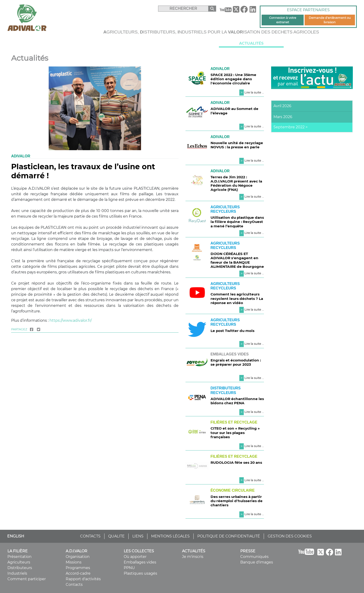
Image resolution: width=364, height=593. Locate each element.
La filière (43, 44)
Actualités (251, 43)
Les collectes (182, 44)
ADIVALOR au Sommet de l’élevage (234, 111)
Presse (321, 44)
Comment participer (27, 579)
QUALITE (116, 536)
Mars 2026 (283, 117)
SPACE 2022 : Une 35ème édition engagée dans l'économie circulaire (233, 79)
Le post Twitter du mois (232, 331)
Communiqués (254, 557)
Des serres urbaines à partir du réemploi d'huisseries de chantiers (237, 501)
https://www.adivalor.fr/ (71, 320)
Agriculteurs (19, 562)
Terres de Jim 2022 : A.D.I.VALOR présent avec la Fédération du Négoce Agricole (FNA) (236, 183)
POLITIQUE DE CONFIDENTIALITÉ (229, 536)
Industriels (17, 573)
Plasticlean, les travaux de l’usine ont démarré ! (83, 171)
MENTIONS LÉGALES (170, 536)
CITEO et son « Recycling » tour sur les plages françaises (235, 432)
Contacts (74, 585)
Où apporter (135, 557)
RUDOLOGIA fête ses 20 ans (236, 462)
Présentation (19, 557)
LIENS (138, 536)
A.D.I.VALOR (113, 44)
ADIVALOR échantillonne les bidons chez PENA (237, 401)
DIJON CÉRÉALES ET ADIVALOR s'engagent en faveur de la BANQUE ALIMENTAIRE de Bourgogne (237, 260)
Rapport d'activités (83, 579)
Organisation (78, 557)
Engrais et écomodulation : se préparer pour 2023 (236, 362)
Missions (74, 562)
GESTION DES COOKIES (290, 536)
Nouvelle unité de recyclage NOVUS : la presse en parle (237, 145)
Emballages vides (140, 562)
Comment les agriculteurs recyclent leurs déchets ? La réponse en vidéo (237, 298)
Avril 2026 (282, 106)
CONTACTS (90, 536)
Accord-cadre (78, 573)
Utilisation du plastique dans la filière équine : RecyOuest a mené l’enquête (237, 222)
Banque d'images (257, 562)
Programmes (78, 568)
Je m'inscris (193, 557)
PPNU (129, 568)
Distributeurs (20, 568)
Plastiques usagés (140, 573)
